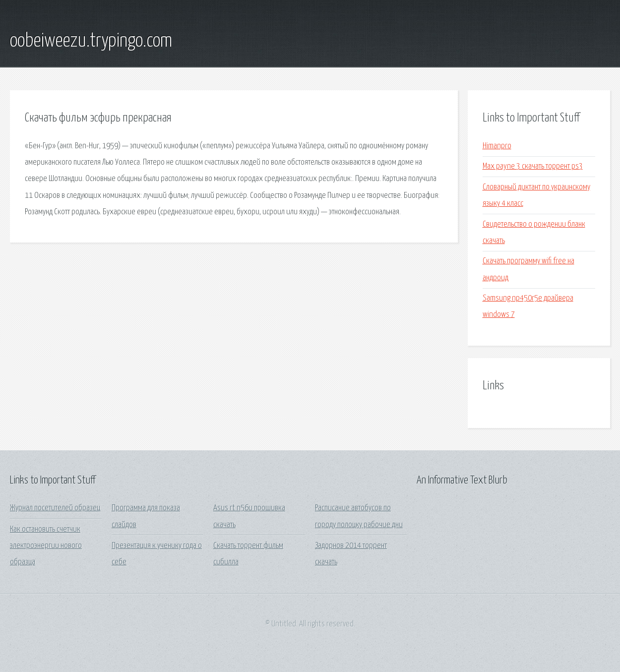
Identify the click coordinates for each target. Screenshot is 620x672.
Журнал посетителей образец (55, 508)
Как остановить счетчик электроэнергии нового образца (46, 546)
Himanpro (497, 146)
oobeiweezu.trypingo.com (91, 41)
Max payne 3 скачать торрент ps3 (533, 166)
